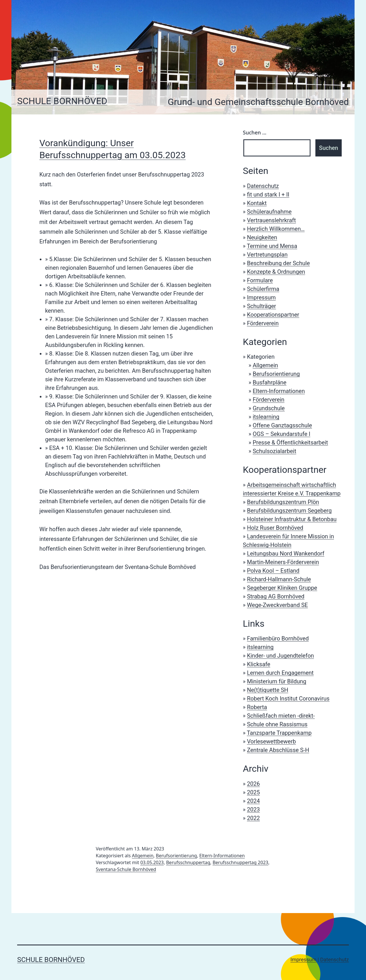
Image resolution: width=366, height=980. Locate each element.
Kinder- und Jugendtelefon (281, 656)
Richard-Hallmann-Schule (279, 579)
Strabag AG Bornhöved (276, 596)
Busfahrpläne (270, 382)
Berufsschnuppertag (188, 862)
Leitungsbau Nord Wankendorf (286, 554)
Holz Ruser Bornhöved (275, 528)
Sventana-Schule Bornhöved (126, 869)
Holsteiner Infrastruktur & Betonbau (292, 519)
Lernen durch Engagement (280, 673)
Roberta (257, 707)
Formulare (260, 280)
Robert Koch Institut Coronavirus (288, 699)
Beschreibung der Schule (279, 263)
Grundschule (269, 408)
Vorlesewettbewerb (271, 741)
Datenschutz (263, 186)
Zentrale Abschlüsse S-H (278, 750)
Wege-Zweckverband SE (278, 605)
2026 (253, 784)
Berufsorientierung (276, 374)
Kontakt (257, 203)
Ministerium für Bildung (277, 681)
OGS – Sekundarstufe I (282, 434)
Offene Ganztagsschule (282, 425)
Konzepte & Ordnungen (276, 272)
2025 (253, 792)
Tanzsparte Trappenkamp (279, 733)
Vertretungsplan (267, 255)
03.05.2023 (152, 862)
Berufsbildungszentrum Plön (283, 502)
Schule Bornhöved (62, 101)
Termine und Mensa (272, 246)
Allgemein (265, 365)
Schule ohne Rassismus (277, 724)
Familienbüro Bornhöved (278, 638)
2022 (253, 818)
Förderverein (263, 323)
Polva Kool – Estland (273, 571)
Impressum (261, 297)
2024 (253, 801)
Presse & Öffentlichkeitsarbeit (290, 443)
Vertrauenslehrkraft (271, 220)
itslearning (266, 417)
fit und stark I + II (268, 195)
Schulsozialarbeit (274, 451)
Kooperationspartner (273, 315)
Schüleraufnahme (269, 212)
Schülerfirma (263, 289)
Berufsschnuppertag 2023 (240, 862)
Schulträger (262, 306)
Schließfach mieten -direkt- (281, 716)
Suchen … (254, 132)
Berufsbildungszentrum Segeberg (289, 511)
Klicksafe (259, 664)
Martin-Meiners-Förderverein (283, 562)
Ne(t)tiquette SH (268, 690)
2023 (253, 810)
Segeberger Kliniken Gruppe (282, 588)
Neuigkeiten (262, 237)
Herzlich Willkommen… (276, 229)
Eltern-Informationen (279, 391)
